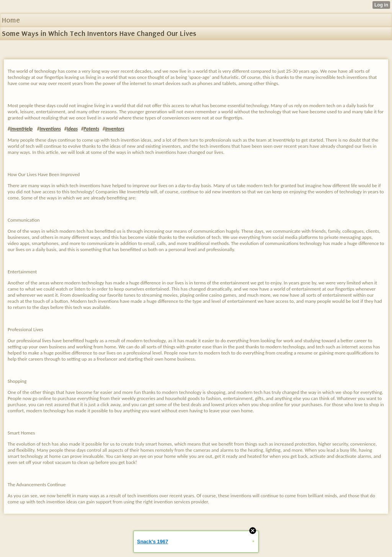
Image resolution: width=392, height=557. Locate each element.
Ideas (72, 129)
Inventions (50, 129)
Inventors (114, 129)
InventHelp (21, 129)
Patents (91, 129)
